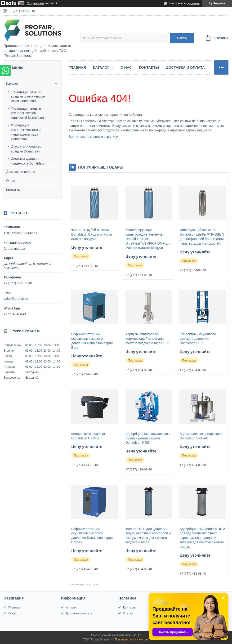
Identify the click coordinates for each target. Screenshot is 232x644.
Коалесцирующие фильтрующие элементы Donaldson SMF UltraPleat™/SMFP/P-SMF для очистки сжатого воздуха (148, 239)
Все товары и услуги (83, 584)
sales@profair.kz (16, 299)
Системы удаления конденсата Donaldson (28, 161)
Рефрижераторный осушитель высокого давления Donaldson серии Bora (92, 341)
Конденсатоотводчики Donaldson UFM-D (88, 436)
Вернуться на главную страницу (93, 137)
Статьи (128, 613)
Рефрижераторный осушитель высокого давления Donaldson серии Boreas (92, 536)
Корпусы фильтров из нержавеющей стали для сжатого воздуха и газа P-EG (147, 339)
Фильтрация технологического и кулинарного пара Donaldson (26, 132)
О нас (11, 181)
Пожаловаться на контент (132, 640)
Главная (77, 67)
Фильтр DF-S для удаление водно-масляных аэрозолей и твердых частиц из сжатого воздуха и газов (148, 536)
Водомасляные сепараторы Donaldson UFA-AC (201, 436)
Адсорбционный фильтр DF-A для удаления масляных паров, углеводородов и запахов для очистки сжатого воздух (202, 538)
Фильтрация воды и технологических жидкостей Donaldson (27, 113)
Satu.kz (136, 635)
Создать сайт (36, 3)
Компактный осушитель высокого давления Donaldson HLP (198, 339)
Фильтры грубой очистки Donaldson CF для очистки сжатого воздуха (91, 234)
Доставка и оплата (20, 172)
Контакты (13, 190)
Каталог (12, 84)
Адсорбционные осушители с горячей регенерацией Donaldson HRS (148, 438)
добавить (193, 3)
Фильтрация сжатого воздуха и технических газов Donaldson (28, 96)
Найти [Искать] (182, 38)
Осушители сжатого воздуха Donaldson (26, 149)
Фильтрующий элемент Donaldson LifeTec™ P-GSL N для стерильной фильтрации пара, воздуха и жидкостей (202, 237)
